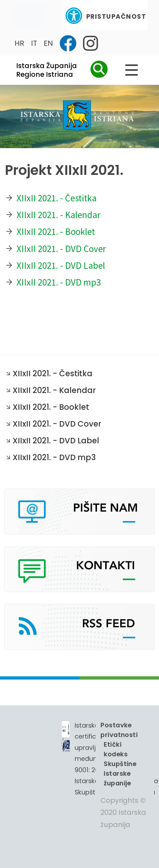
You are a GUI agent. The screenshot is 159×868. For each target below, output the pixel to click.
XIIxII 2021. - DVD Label (61, 265)
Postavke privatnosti (119, 730)
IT (34, 43)
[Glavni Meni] (132, 70)
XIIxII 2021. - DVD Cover (61, 249)
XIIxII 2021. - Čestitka (57, 198)
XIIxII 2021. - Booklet (56, 232)
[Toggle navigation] (29, 15)
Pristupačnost (106, 16)
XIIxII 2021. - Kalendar (58, 215)
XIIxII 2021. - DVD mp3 (59, 282)
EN (48, 43)
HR (20, 43)
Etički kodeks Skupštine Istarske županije (120, 764)
